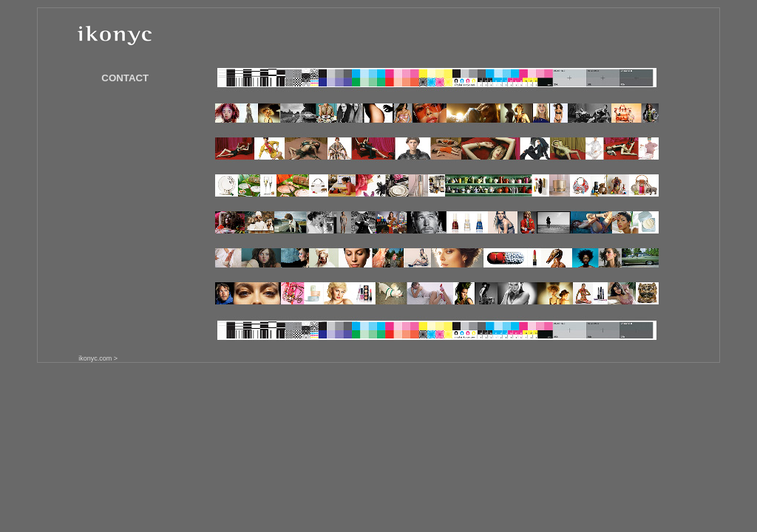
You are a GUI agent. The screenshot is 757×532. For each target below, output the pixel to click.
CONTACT (125, 78)
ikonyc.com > (98, 358)
